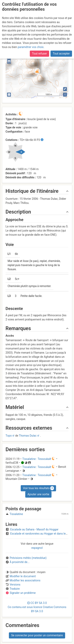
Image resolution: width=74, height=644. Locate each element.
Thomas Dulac (28, 436)
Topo (9, 436)
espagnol (37, 548)
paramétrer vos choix (31, 47)
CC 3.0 (37, 607)
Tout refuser (39, 54)
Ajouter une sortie (38, 494)
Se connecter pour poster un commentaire (37, 635)
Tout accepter (61, 54)
